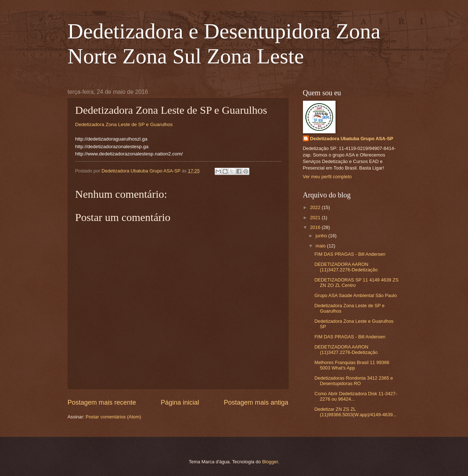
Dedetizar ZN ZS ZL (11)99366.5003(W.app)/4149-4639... (356, 412)
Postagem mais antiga (256, 402)
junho (322, 236)
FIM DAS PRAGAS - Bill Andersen (350, 254)
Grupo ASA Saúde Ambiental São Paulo (356, 295)
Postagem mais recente (102, 402)
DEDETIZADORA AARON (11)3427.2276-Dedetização (346, 267)
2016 (316, 227)
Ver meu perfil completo (327, 177)
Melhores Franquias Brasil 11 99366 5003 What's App (352, 365)
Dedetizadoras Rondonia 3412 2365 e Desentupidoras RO (354, 381)
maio (321, 246)
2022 (316, 207)
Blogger (270, 462)
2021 (316, 218)
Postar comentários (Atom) (113, 417)
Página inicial (180, 402)
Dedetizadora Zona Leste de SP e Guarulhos (124, 124)
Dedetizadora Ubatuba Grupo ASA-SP (352, 139)
